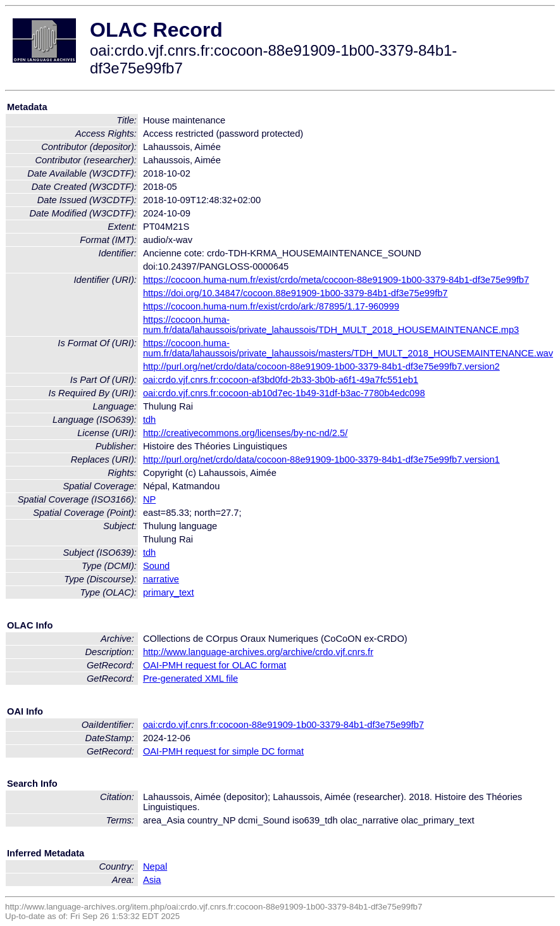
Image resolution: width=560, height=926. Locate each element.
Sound (156, 566)
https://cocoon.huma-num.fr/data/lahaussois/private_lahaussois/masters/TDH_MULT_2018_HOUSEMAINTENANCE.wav (348, 348)
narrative (161, 579)
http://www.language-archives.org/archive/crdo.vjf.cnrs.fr (258, 652)
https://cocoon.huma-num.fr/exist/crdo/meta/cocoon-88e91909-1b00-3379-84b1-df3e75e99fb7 (336, 280)
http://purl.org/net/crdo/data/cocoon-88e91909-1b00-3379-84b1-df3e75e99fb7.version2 (321, 366)
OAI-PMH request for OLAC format (215, 665)
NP (149, 499)
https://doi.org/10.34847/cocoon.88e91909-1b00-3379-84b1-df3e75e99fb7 (296, 293)
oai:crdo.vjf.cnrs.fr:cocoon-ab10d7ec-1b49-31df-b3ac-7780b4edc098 (284, 393)
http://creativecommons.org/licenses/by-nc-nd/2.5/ (245, 433)
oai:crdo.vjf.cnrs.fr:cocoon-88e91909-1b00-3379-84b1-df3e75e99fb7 (283, 725)
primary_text (169, 592)
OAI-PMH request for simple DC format (223, 751)
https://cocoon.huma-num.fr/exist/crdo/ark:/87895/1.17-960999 (271, 306)
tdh (149, 420)
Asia (152, 880)
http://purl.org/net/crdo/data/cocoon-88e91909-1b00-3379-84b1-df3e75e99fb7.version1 (321, 460)
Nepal (155, 867)
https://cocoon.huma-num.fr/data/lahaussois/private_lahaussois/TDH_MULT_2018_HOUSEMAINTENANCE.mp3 (331, 325)
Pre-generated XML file (190, 679)
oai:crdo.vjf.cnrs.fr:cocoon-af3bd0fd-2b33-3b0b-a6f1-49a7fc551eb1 (281, 380)
